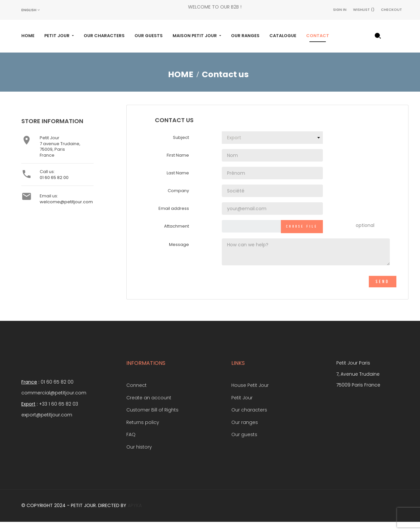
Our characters (249, 419)
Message (179, 254)
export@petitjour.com (47, 424)
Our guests (244, 444)
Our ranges (245, 432)
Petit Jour (242, 407)
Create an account (149, 407)
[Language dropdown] (31, 10)
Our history (139, 456)
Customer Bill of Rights (152, 419)
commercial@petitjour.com (54, 402)
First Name (178, 165)
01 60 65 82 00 (54, 187)
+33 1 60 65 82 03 (59, 413)
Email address (174, 218)
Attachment (177, 236)
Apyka (135, 515)
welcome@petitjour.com (66, 211)
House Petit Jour (250, 394)
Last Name (178, 182)
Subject (181, 147)
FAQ (131, 444)
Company (178, 200)
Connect (136, 394)
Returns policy (143, 432)
